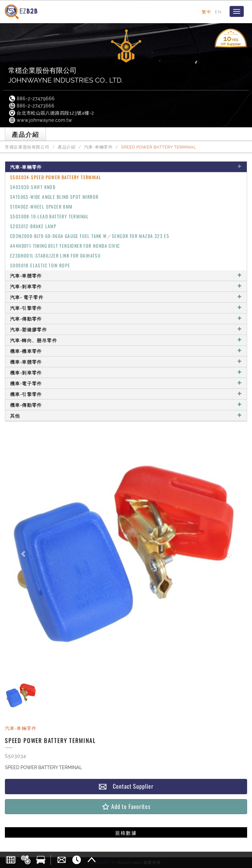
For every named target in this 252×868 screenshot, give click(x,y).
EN (218, 12)
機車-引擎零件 (126, 394)
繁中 (207, 12)
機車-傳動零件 (126, 405)
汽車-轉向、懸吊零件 (126, 340)
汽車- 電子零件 (126, 297)
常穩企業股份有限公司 (27, 147)
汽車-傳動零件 (126, 318)
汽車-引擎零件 (126, 308)
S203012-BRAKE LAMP (33, 226)
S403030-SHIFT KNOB (33, 187)
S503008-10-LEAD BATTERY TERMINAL (50, 216)
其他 (126, 415)
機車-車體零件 (126, 362)
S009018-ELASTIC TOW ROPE (40, 265)
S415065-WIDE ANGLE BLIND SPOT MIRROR (54, 197)
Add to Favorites (126, 806)
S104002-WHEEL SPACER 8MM (41, 206)
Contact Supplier (126, 786)
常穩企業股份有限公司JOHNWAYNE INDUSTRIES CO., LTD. (66, 75)
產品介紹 (67, 147)
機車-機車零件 (126, 351)
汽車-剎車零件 (126, 286)
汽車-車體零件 (126, 275)
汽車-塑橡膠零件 (126, 329)
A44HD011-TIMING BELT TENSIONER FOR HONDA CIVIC (65, 246)
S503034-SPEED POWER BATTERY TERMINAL (56, 177)
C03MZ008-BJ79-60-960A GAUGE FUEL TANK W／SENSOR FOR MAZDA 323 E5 (90, 236)
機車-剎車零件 (126, 372)
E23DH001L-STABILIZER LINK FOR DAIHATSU (55, 255)
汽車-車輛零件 (98, 147)
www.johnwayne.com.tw (40, 120)
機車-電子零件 (126, 383)
